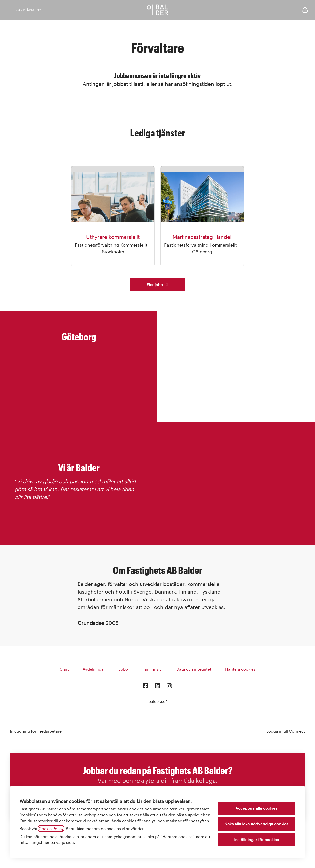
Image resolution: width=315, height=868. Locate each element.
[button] (305, 10)
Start (64, 669)
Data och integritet (194, 669)
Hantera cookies (240, 669)
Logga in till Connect (286, 731)
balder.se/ (158, 701)
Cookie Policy (51, 829)
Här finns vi (152, 669)
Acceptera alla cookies (256, 808)
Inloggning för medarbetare (36, 731)
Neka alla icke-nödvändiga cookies (256, 824)
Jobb (123, 669)
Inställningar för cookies (256, 840)
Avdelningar (94, 669)
